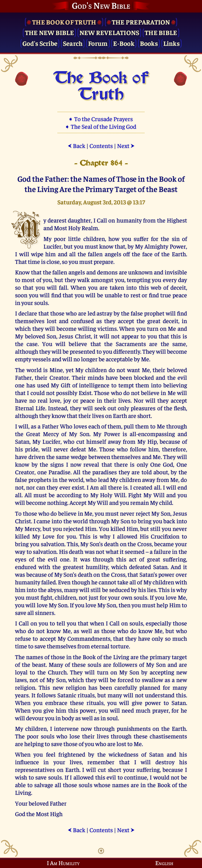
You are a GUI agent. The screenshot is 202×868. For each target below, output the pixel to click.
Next (126, 146)
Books (149, 43)
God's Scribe (40, 43)
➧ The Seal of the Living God (101, 126)
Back (76, 146)
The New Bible (49, 32)
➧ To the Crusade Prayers (101, 119)
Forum (98, 43)
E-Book (124, 43)
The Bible (161, 32)
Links (171, 43)
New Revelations (109, 32)
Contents (101, 146)
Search (73, 43)
